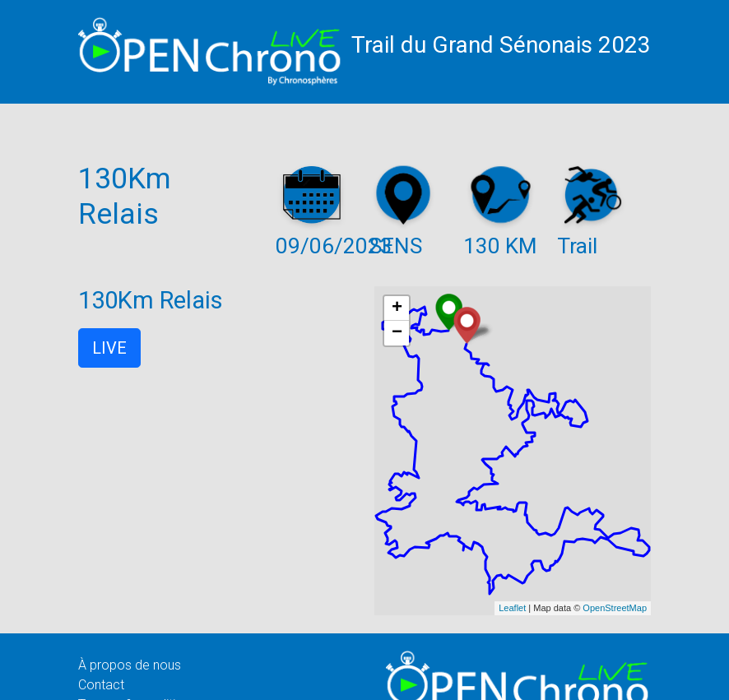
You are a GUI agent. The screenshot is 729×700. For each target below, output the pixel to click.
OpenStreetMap (615, 608)
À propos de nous (130, 665)
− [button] (397, 333)
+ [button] (397, 308)
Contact (101, 685)
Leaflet (512, 608)
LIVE (109, 348)
